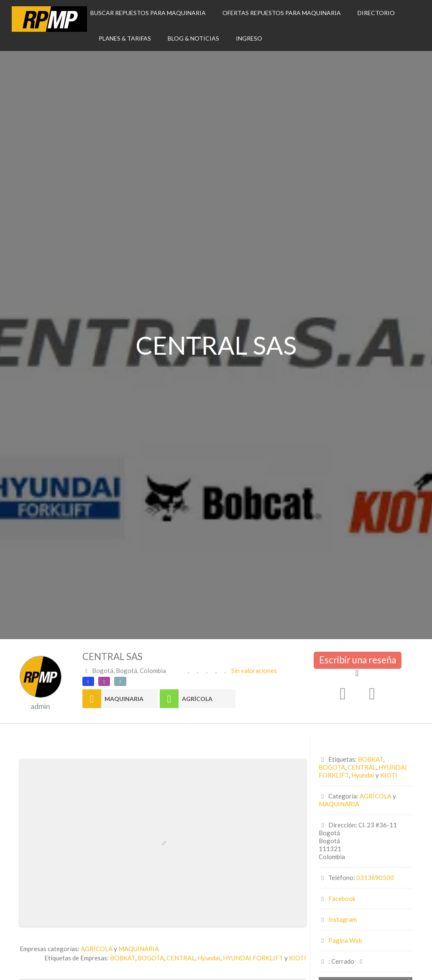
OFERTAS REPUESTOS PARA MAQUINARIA (282, 13)
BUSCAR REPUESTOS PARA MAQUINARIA (148, 13)
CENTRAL (181, 958)
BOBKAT (123, 958)
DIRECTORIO (376, 13)
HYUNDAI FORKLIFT (253, 958)
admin (40, 706)
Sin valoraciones (254, 670)
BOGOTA (151, 958)
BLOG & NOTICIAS (193, 38)
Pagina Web (345, 940)
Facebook (342, 898)
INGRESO (249, 38)
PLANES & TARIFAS (125, 38)
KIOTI (298, 958)
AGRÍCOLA (197, 699)
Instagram (343, 919)
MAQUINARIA (124, 699)
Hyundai (209, 958)
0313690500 (375, 878)
